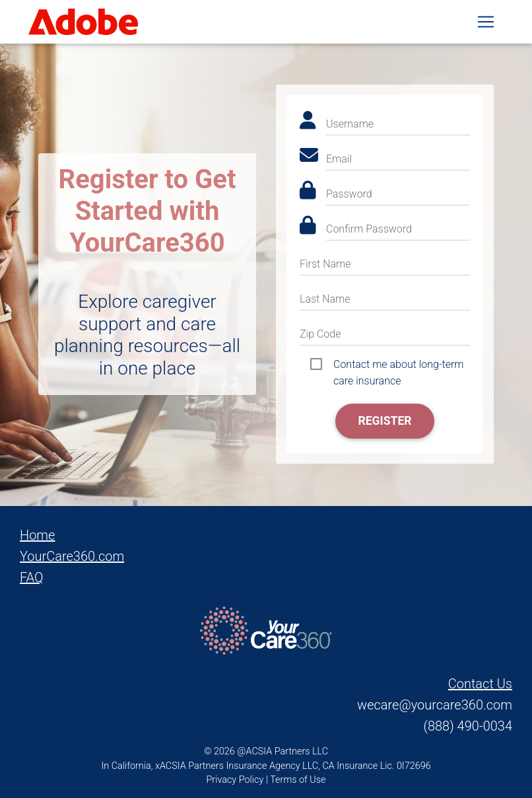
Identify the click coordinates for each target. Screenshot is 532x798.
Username (350, 124)
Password (349, 194)
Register (384, 421)
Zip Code (320, 334)
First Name (325, 264)
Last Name (325, 299)
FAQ (32, 577)
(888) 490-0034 (468, 726)
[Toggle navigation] (486, 24)
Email (339, 159)
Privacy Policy (235, 780)
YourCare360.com (72, 556)
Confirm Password (369, 229)
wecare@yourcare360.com (435, 705)
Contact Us (480, 684)
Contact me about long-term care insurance (399, 365)
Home (37, 535)
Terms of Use (298, 780)
